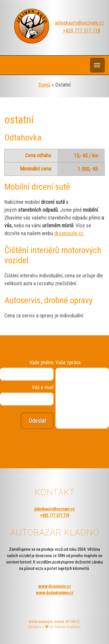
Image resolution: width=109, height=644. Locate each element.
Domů (45, 85)
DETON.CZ (73, 622)
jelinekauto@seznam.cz (79, 23)
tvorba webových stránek (47, 622)
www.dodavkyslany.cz (54, 593)
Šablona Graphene (67, 627)
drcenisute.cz (69, 233)
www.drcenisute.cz (54, 586)
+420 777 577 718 (82, 31)
